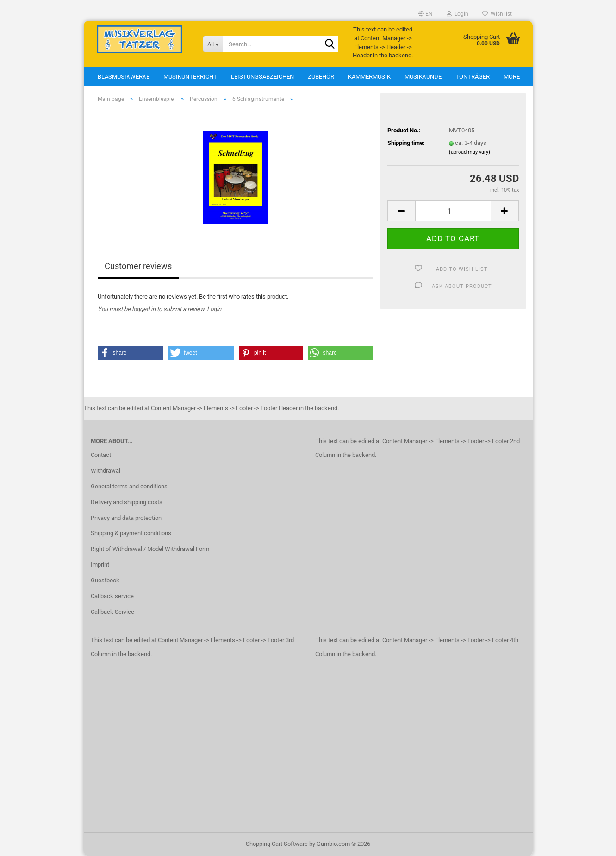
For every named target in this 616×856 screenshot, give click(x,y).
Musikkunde (423, 77)
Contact (101, 455)
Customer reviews (138, 266)
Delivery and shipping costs (127, 502)
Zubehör (321, 77)
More (512, 77)
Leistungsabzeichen (262, 77)
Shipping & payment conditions (131, 533)
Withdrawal (106, 471)
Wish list (497, 14)
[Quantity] (453, 211)
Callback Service (112, 612)
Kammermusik (369, 77)
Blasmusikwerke (124, 77)
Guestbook (105, 580)
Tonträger (473, 77)
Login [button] (457, 14)
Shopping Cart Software (277, 844)
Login (214, 309)
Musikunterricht (190, 77)
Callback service (112, 596)
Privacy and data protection (126, 518)
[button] (426, 14)
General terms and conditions (129, 486)
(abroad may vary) (470, 152)
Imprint (100, 565)
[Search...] (213, 44)
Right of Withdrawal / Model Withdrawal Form (150, 549)
